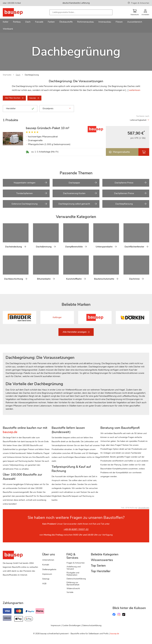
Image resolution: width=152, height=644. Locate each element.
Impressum (47, 574)
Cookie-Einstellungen (71, 625)
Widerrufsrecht (73, 588)
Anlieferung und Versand (74, 568)
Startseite (7, 75)
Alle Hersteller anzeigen (75, 332)
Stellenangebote (49, 569)
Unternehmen (48, 560)
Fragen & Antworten (140, 3)
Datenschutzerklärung (76, 579)
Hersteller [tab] (20, 109)
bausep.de (115, 634)
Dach (18, 75)
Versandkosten (144, 508)
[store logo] (17, 12)
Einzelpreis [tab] (57, 109)
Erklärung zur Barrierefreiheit (73, 584)
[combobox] (81, 12)
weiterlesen (135, 90)
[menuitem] (6, 22)
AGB (44, 584)
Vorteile (70, 592)
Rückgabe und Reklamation (73, 574)
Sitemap (46, 579)
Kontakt (46, 565)
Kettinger (57, 317)
